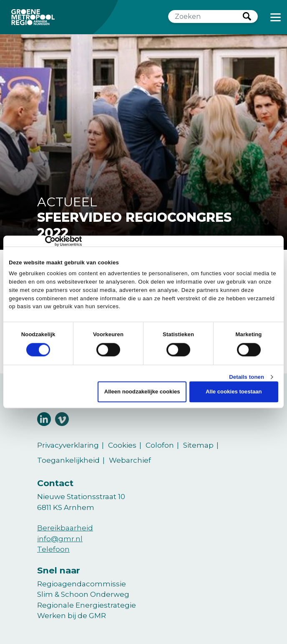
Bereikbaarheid (65, 528)
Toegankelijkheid (68, 460)
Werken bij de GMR (72, 616)
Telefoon (53, 549)
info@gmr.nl (60, 539)
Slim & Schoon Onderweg (83, 594)
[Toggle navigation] (276, 17)
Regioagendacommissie (82, 584)
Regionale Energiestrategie (87, 605)
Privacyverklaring (68, 445)
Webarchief (130, 460)
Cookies (122, 445)
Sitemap (198, 445)
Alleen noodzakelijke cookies (142, 392)
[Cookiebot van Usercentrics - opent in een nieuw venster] (45, 241)
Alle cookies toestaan (234, 392)
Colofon (160, 445)
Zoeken (247, 16)
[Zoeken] (206, 16)
